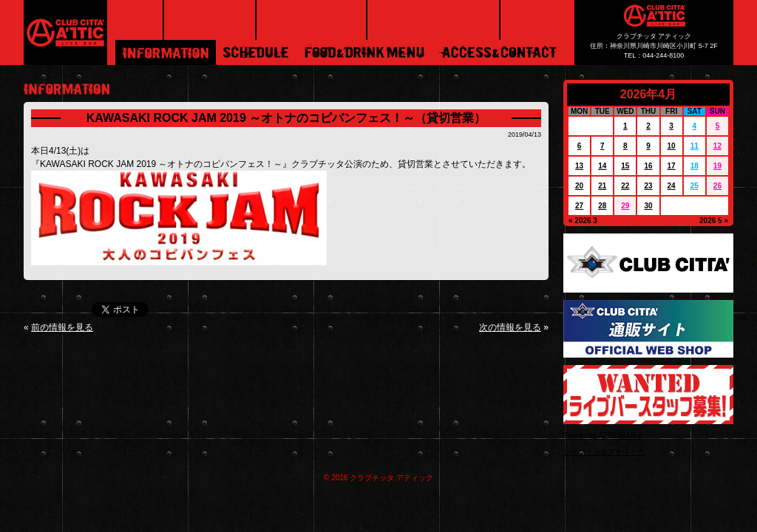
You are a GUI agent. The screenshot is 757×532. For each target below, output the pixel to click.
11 (695, 146)
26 (717, 186)
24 (672, 186)
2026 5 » (714, 221)
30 (648, 206)
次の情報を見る (510, 327)
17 (672, 166)
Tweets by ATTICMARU (602, 436)
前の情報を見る (62, 327)
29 (625, 206)
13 (579, 166)
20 (579, 186)
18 (695, 166)
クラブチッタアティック (604, 452)
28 (602, 206)
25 (695, 186)
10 (672, 146)
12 (717, 146)
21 (602, 186)
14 (602, 166)
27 (579, 206)
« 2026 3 (583, 221)
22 (625, 186)
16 (648, 166)
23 (648, 186)
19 (717, 166)
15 (625, 166)
